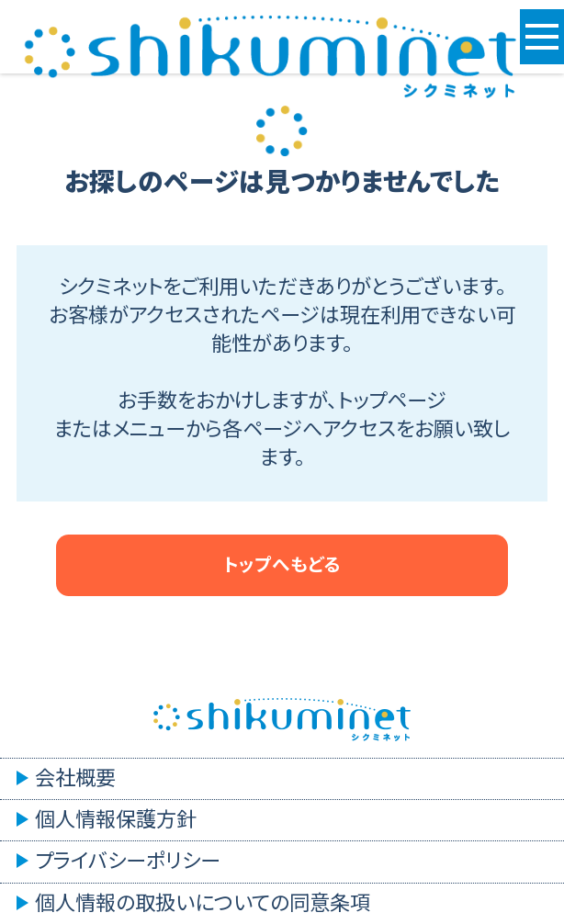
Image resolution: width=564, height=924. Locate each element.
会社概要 (75, 778)
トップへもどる (282, 565)
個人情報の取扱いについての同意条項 (203, 903)
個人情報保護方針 (116, 820)
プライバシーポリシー (128, 861)
